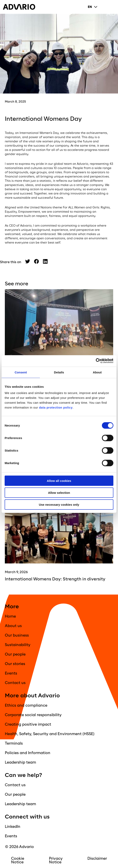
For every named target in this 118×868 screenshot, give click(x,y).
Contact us (15, 683)
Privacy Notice (56, 860)
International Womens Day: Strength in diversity (55, 579)
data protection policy (55, 407)
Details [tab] (59, 372)
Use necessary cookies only (59, 504)
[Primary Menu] (112, 7)
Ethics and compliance (26, 705)
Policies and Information (28, 753)
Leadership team (20, 762)
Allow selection (59, 492)
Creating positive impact (28, 724)
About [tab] (97, 372)
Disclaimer (97, 859)
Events (11, 673)
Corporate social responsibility (33, 715)
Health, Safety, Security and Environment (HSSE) (50, 734)
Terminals (14, 743)
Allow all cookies (59, 481)
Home (10, 616)
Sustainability (18, 645)
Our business (17, 635)
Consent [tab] (21, 372)
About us (13, 626)
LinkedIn (13, 827)
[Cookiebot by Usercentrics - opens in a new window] (96, 361)
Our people (15, 654)
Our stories (15, 664)
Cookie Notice (18, 860)
